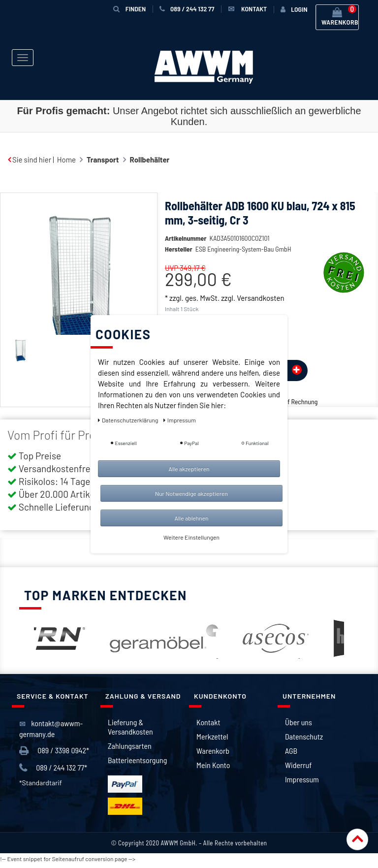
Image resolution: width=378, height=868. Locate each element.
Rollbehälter (150, 160)
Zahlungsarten (130, 746)
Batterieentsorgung (137, 760)
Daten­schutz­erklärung (129, 420)
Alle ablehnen (191, 518)
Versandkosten (260, 298)
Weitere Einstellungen (191, 537)
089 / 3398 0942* (54, 751)
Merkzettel (212, 736)
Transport (103, 160)
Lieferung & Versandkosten (130, 727)
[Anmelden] (294, 9)
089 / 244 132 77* (53, 768)
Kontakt (208, 722)
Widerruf (298, 765)
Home (66, 160)
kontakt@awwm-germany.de (51, 728)
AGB (291, 751)
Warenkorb (213, 751)
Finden (129, 9)
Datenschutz (304, 736)
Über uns (299, 722)
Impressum (302, 779)
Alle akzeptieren (189, 469)
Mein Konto (213, 765)
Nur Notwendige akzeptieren (191, 493)
